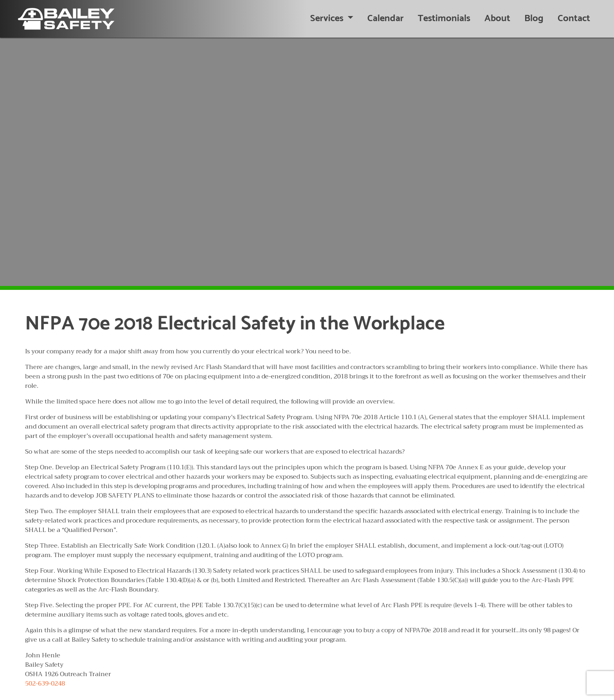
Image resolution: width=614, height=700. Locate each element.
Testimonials (444, 19)
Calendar (386, 19)
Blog (534, 19)
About (497, 19)
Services (328, 19)
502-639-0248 (45, 684)
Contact (574, 19)
